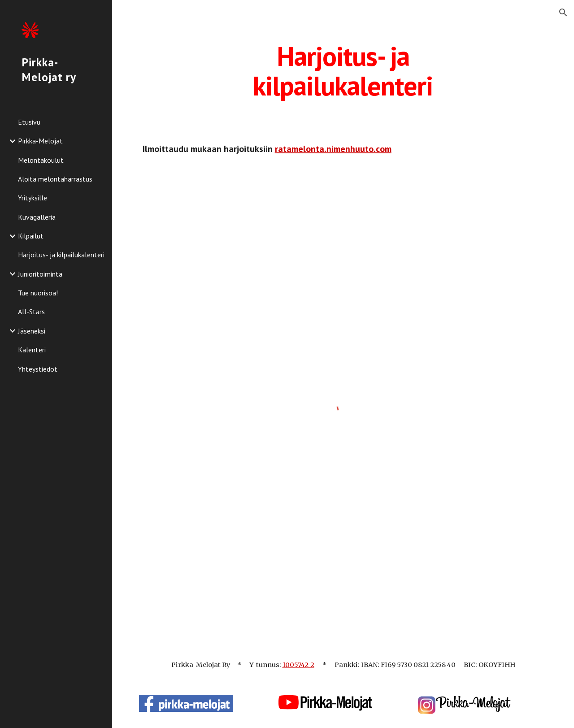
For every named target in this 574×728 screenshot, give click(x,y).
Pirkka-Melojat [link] (40, 141)
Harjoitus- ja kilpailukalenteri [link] (61, 255)
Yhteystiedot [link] (38, 369)
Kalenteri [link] (32, 350)
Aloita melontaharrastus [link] (55, 179)
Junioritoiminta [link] (40, 274)
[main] (343, 71)
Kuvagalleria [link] (37, 217)
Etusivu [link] (29, 122)
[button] (563, 13)
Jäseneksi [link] (32, 331)
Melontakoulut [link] (41, 160)
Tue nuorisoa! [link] (38, 293)
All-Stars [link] (31, 312)
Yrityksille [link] (33, 198)
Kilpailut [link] (31, 236)
